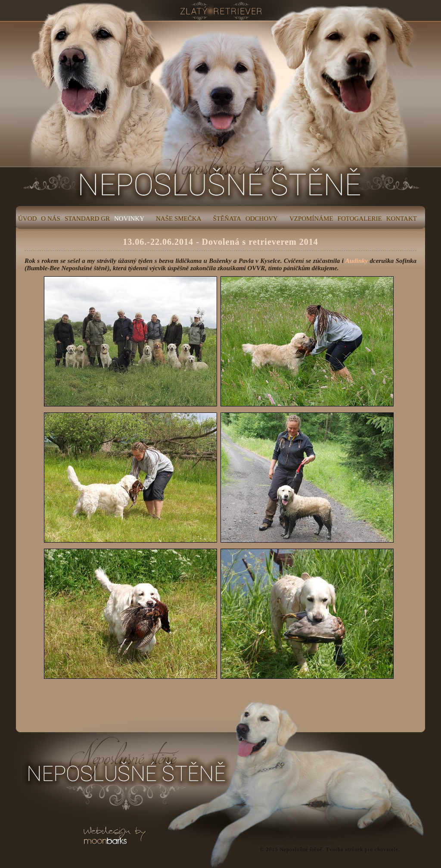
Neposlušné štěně (301, 849)
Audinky (357, 261)
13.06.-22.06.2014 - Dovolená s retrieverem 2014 (220, 242)
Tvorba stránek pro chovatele (362, 849)
